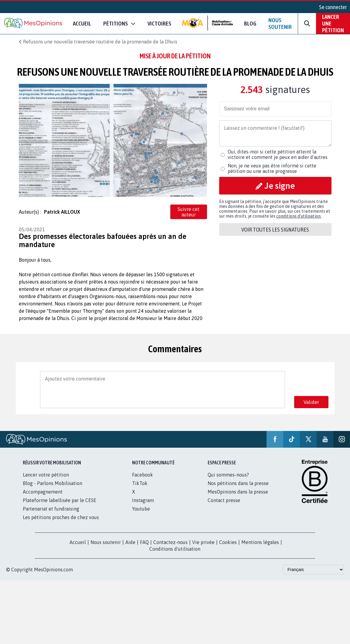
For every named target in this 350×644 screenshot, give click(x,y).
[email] (275, 109)
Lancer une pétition (333, 23)
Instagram (143, 500)
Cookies (228, 542)
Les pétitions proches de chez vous (61, 517)
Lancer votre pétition (46, 475)
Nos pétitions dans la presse (238, 483)
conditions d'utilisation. (299, 216)
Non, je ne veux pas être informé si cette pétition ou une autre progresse (272, 168)
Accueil (82, 23)
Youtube (141, 509)
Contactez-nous (170, 542)
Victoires (159, 23)
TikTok (140, 483)
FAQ (144, 542)
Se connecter (333, 7)
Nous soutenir (280, 23)
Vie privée (203, 542)
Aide (130, 542)
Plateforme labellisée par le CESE (59, 500)
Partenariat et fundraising (51, 509)
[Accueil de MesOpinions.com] (33, 24)
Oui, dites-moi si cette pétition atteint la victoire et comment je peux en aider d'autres (278, 154)
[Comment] (275, 133)
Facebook (143, 475)
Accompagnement (43, 492)
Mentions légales (260, 542)
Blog (250, 23)
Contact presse (224, 500)
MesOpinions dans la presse (238, 492)
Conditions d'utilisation (175, 549)
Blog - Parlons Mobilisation (53, 483)
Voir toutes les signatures (275, 229)
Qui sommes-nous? (228, 475)
